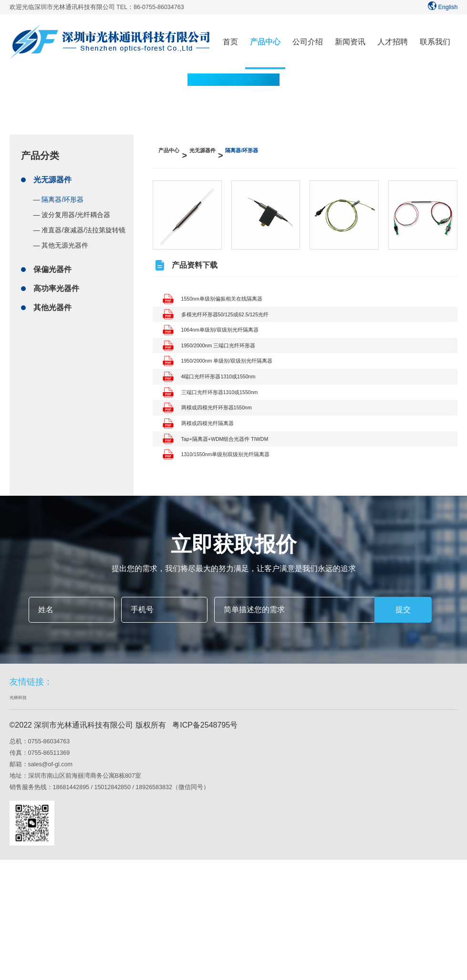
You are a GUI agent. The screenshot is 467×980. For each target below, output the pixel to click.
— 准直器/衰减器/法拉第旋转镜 (80, 225)
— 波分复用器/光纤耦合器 (72, 210)
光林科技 (23, 816)
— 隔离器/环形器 (59, 195)
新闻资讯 (350, 42)
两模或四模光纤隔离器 (210, 514)
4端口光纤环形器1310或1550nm (227, 433)
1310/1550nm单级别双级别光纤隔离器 (237, 567)
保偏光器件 (52, 265)
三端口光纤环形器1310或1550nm (228, 460)
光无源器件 (52, 175)
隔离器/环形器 (282, 151)
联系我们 (435, 42)
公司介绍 (308, 42)
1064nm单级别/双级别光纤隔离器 (228, 353)
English (442, 7)
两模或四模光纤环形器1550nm (224, 487)
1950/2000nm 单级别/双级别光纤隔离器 (239, 407)
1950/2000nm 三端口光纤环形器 (227, 380)
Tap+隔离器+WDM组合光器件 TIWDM (236, 540)
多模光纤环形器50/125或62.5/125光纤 (236, 327)
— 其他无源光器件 (61, 240)
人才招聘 (393, 42)
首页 (230, 42)
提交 (403, 727)
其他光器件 (52, 303)
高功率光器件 (56, 284)
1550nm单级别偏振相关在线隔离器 (231, 300)
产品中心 (265, 42)
